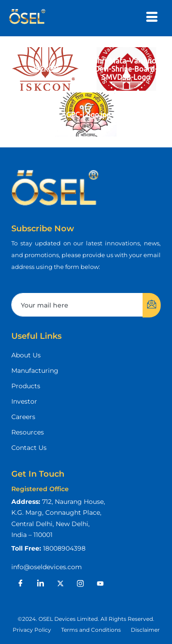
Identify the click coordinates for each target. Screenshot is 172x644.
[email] (77, 305)
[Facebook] (20, 584)
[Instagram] (80, 584)
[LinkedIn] (40, 584)
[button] (86, 619)
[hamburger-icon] (152, 18)
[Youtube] (100, 584)
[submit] (152, 305)
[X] (60, 584)
